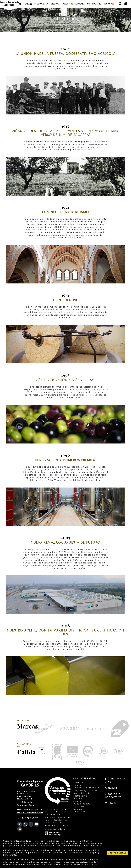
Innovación (79, 812)
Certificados (80, 807)
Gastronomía (80, 796)
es (112, 4)
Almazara (80, 4)
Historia (77, 785)
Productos (68, 4)
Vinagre (77, 801)
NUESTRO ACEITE (94, 4)
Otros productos (82, 804)
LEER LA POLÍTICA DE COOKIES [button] (80, 865)
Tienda (28, 4)
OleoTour (55, 4)
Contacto (108, 4)
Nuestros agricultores (85, 791)
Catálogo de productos (86, 788)
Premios (78, 809)
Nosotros (78, 783)
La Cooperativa (41, 4)
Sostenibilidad (81, 793)
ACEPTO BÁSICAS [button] (117, 853)
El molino (78, 799)
